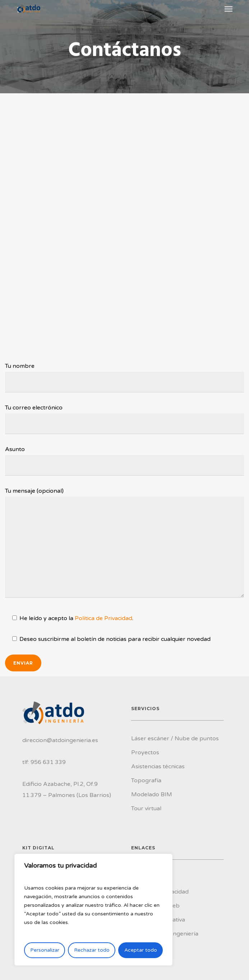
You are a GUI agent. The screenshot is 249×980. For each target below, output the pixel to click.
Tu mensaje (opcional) (124, 545)
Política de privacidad (160, 892)
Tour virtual (146, 808)
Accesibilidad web (155, 906)
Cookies (142, 878)
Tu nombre (124, 378)
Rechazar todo (92, 950)
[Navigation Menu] (229, 9)
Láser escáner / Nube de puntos (175, 738)
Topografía (146, 780)
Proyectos (145, 752)
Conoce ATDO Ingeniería (165, 934)
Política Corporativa (158, 920)
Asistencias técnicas (158, 766)
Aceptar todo (141, 950)
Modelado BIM (152, 794)
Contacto (144, 948)
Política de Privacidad (103, 618)
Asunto (124, 461)
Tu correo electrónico (124, 419)
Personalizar (45, 950)
